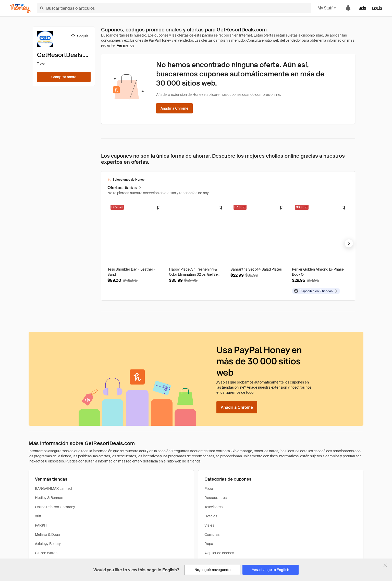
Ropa (209, 544)
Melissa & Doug (47, 534)
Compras (212, 534)
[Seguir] (79, 36)
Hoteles (211, 516)
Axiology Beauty (48, 544)
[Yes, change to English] (271, 570)
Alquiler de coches (219, 553)
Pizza (209, 489)
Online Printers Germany (55, 507)
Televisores (213, 507)
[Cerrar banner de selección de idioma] (385, 565)
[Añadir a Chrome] (174, 108)
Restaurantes (216, 498)
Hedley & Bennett (49, 498)
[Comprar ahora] (64, 77)
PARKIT (41, 525)
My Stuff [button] (327, 8)
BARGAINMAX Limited (53, 489)
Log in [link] (377, 8)
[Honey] (20, 8)
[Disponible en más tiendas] (316, 291)
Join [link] (363, 8)
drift (38, 516)
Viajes (209, 525)
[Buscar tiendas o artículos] (174, 8)
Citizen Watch (46, 553)
